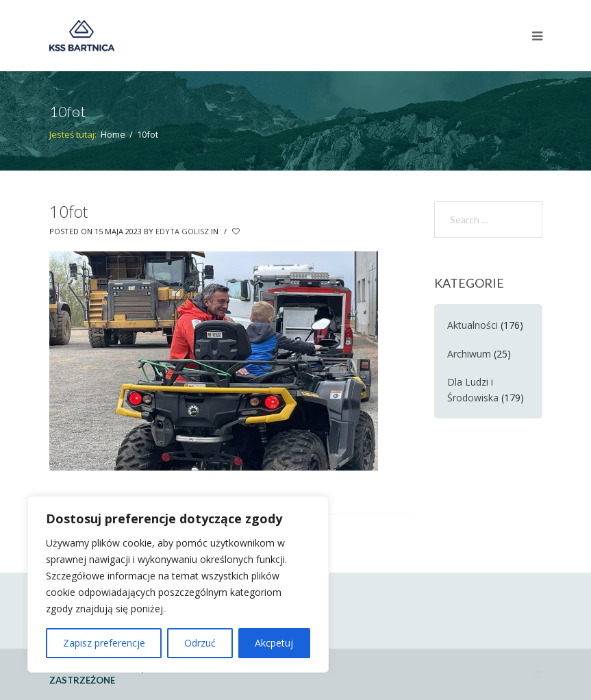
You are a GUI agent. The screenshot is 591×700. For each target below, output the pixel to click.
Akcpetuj (274, 643)
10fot (68, 211)
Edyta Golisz (182, 231)
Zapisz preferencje (104, 643)
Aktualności (473, 325)
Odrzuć (200, 643)
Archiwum (469, 354)
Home (113, 134)
